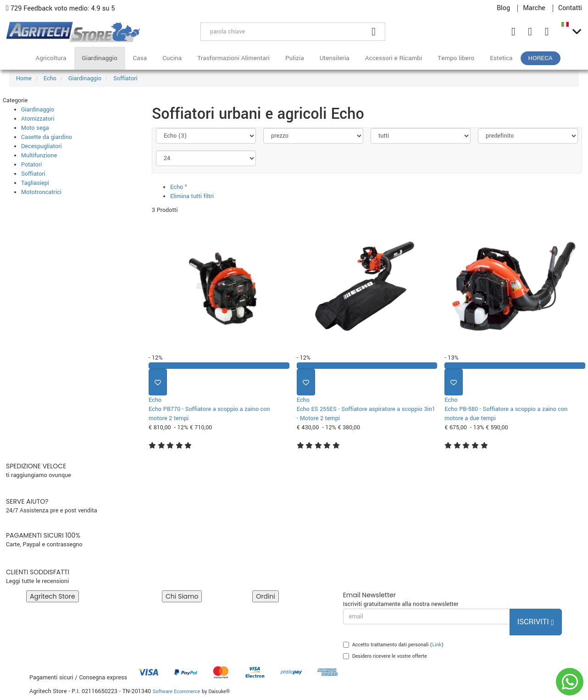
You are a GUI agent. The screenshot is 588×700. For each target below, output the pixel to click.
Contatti (570, 8)
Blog (503, 8)
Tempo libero (456, 58)
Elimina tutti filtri (192, 196)
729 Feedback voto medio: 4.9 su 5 (61, 8)
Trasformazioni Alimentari (233, 58)
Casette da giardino (47, 137)
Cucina (172, 58)
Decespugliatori (42, 146)
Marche (534, 8)
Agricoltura (51, 58)
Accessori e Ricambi (394, 58)
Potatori (31, 165)
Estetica (501, 58)
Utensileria (335, 58)
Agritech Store (53, 596)
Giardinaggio (100, 58)
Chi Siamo (182, 596)
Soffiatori (33, 174)
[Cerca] (374, 32)
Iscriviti (536, 622)
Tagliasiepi (35, 183)
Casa (140, 58)
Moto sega (35, 128)
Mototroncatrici (41, 192)
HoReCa (541, 58)
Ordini (266, 596)
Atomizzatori (38, 119)
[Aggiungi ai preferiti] (158, 382)
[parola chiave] (282, 32)
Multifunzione (39, 156)
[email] (427, 617)
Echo (179, 187)
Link (437, 645)
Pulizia (295, 58)
